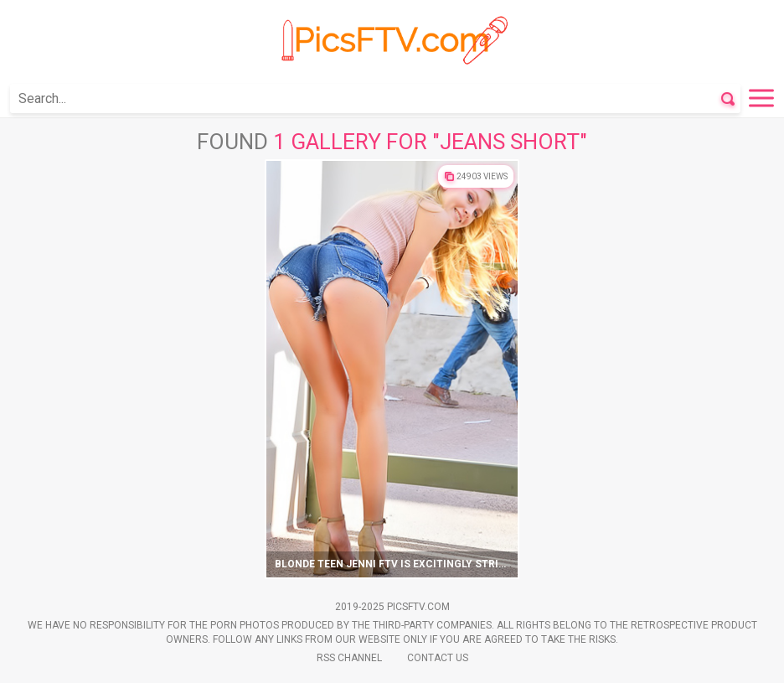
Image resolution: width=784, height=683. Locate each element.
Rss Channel (349, 658)
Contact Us (438, 658)
